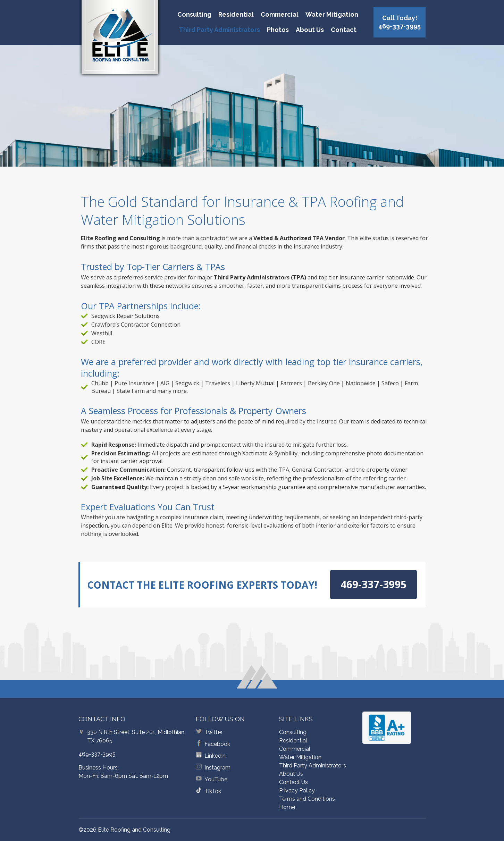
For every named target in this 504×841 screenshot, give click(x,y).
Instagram (217, 768)
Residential (236, 14)
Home (287, 807)
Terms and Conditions (307, 799)
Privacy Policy (297, 790)
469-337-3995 (97, 754)
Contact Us (293, 782)
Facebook (217, 744)
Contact (344, 30)
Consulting (194, 14)
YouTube (216, 779)
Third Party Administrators (219, 30)
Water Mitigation (332, 14)
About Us (310, 30)
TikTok (213, 791)
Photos (278, 30)
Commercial (280, 14)
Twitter (213, 732)
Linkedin (215, 756)
